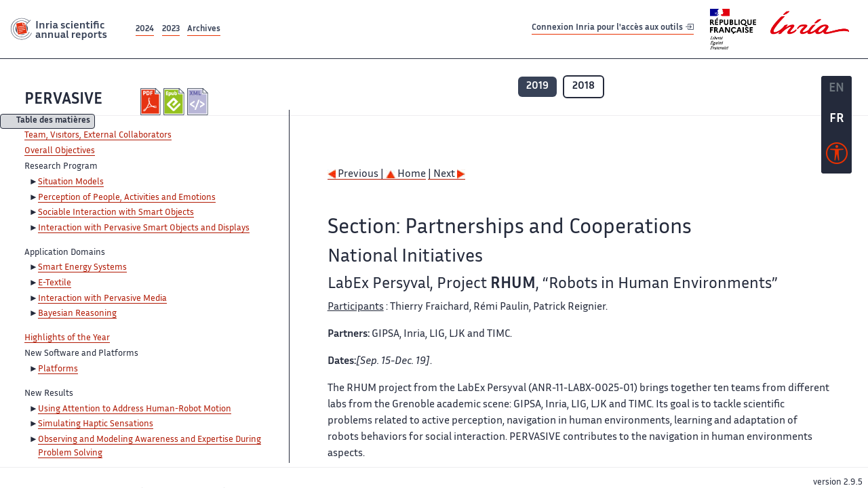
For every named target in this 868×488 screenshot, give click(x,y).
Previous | (357, 175)
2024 (145, 29)
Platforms (58, 369)
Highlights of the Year (67, 338)
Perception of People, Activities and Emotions (127, 198)
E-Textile (55, 283)
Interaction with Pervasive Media (102, 299)
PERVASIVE (63, 100)
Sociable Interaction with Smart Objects (116, 213)
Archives (204, 29)
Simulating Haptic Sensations (96, 424)
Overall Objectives (60, 151)
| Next (447, 175)
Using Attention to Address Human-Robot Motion (135, 409)
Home (406, 175)
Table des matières (53, 122)
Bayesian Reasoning (77, 314)
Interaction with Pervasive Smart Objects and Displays (144, 228)
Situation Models (71, 182)
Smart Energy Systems (82, 268)
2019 (537, 86)
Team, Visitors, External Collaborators (98, 136)
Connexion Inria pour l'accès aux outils (613, 29)
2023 (171, 29)
